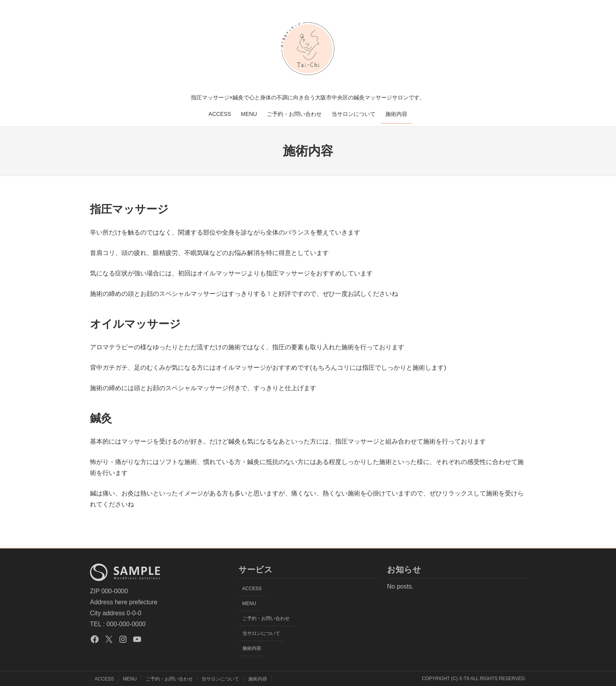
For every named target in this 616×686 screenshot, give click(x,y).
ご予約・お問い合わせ (294, 114)
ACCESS (220, 114)
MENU (249, 114)
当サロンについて (354, 114)
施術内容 (396, 114)
